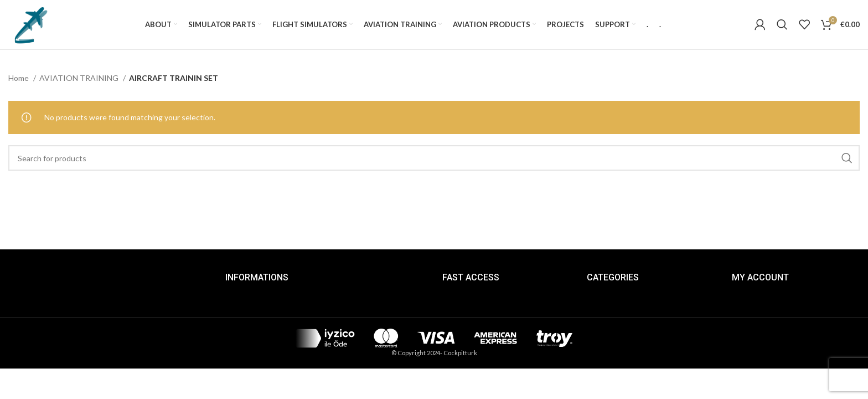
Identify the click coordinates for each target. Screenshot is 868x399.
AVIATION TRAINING (80, 78)
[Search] (782, 25)
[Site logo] (30, 24)
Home (19, 78)
